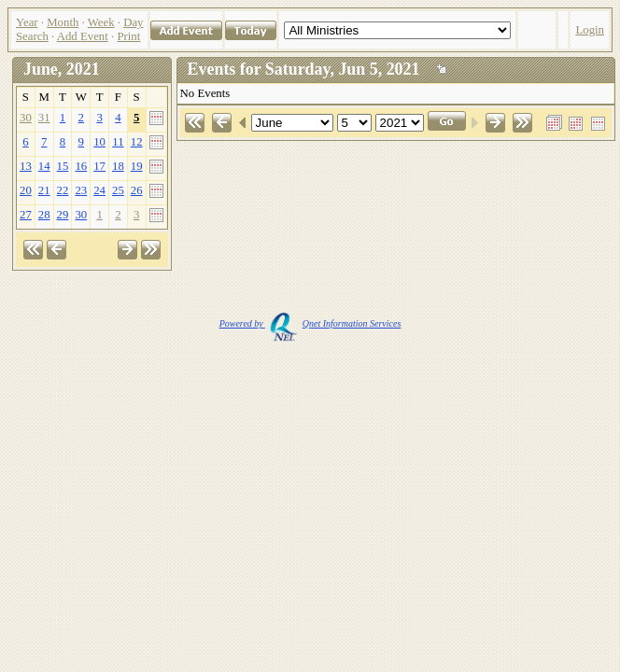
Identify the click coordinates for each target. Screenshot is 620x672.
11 (118, 142)
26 (137, 190)
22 (63, 190)
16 (81, 166)
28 (44, 215)
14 (44, 166)
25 (118, 190)
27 (26, 215)
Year (27, 22)
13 (26, 166)
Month (63, 22)
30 (26, 118)
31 (44, 118)
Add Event (83, 36)
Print (128, 36)
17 (99, 166)
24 (99, 190)
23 (81, 190)
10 (99, 142)
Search (32, 36)
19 (137, 166)
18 (118, 166)
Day (133, 22)
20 (26, 190)
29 (63, 215)
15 (63, 166)
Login (590, 30)
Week (101, 22)
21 (44, 190)
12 (137, 142)
